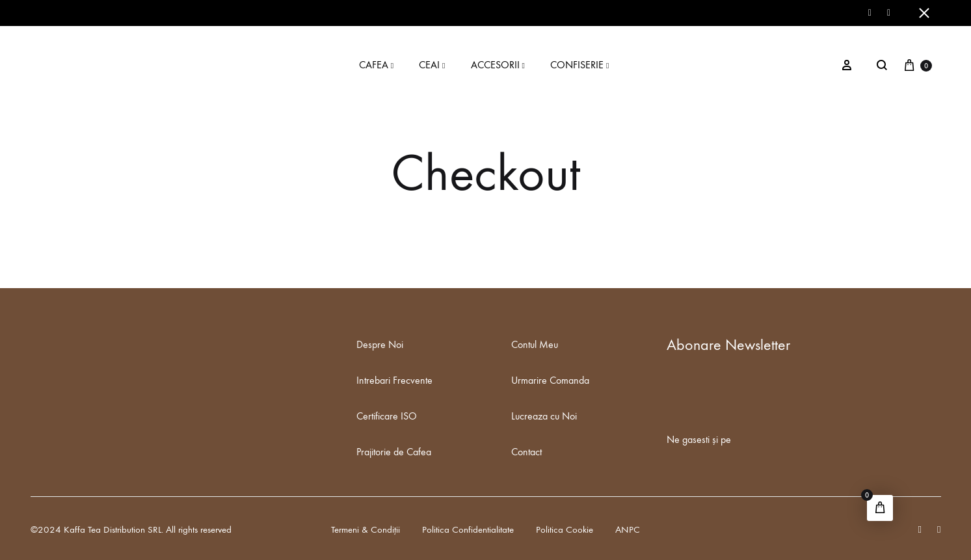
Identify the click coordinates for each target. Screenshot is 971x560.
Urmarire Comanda (550, 380)
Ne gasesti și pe (699, 439)
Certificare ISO (387, 416)
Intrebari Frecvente (394, 380)
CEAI (433, 65)
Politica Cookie (565, 529)
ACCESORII (499, 65)
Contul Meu (535, 344)
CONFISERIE (581, 65)
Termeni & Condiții (366, 529)
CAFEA (378, 65)
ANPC (628, 529)
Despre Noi (380, 344)
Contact (526, 452)
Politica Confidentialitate (468, 529)
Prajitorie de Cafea (394, 452)
